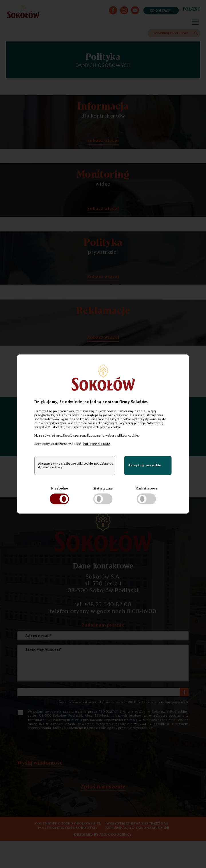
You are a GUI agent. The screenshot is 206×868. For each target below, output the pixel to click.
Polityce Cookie (96, 444)
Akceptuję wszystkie (145, 465)
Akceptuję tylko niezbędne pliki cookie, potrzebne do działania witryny (76, 465)
